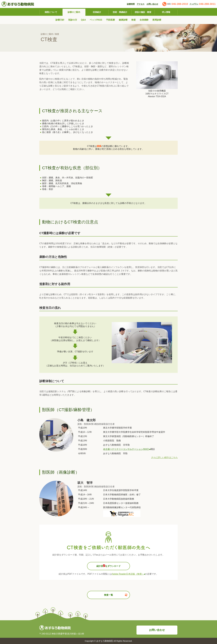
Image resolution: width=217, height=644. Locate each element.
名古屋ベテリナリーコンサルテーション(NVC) (127, 449)
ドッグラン (194, 4)
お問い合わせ (157, 630)
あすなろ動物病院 (105, 641)
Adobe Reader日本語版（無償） (128, 574)
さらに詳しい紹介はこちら (164, 457)
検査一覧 (116, 595)
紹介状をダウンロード (109, 566)
